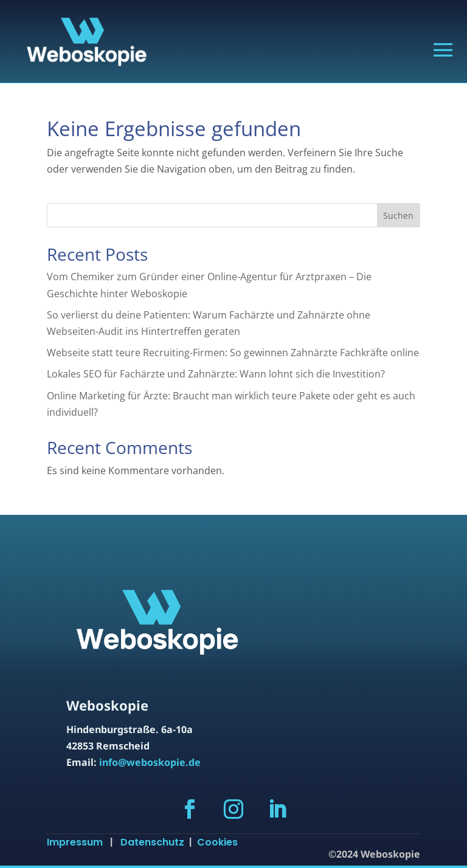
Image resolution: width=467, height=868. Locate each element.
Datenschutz (155, 842)
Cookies (217, 842)
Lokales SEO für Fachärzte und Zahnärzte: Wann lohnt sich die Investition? (216, 374)
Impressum (78, 842)
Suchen (398, 215)
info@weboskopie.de (150, 762)
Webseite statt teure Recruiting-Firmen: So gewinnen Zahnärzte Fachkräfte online (233, 353)
